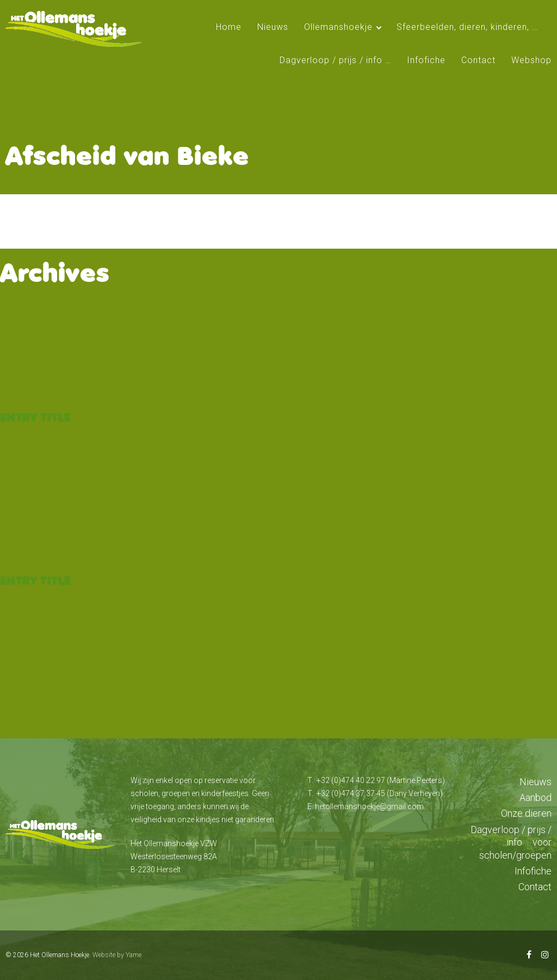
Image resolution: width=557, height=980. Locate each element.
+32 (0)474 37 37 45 (351, 793)
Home (229, 27)
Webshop (531, 60)
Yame (134, 955)
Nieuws (273, 27)
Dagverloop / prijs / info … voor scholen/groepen (511, 842)
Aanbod (536, 797)
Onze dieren (526, 813)
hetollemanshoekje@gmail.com (369, 806)
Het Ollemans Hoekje (60, 955)
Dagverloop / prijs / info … (335, 60)
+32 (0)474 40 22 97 (351, 780)
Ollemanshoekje (338, 27)
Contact (478, 60)
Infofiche (426, 60)
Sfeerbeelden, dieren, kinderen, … (467, 27)
